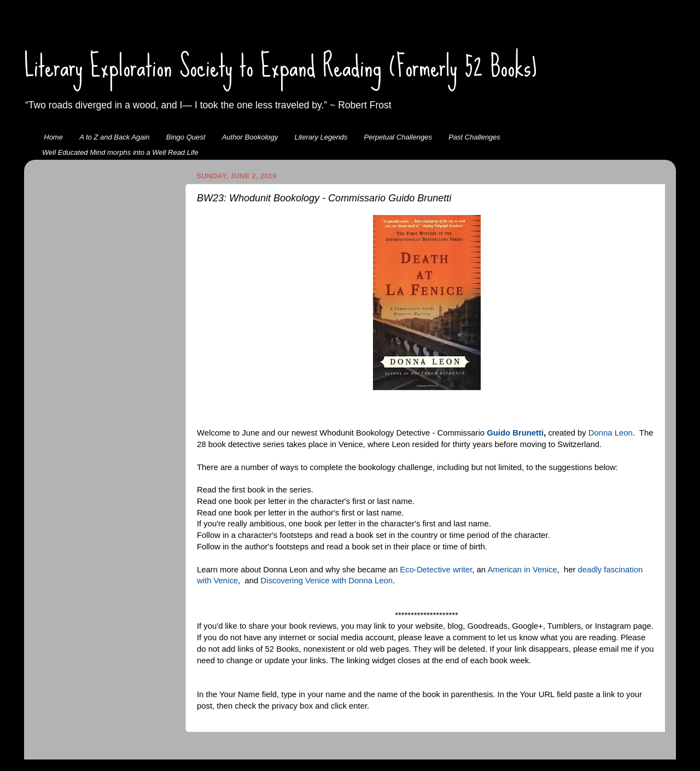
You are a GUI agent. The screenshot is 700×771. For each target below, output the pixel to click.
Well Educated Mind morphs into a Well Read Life (120, 152)
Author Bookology (250, 137)
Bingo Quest (186, 137)
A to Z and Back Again (114, 137)
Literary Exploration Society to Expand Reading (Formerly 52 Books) (281, 66)
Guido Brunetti (515, 433)
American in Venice (522, 570)
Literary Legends (321, 137)
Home (53, 137)
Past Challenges (474, 137)
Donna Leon (611, 433)
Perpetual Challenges (398, 137)
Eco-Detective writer (436, 570)
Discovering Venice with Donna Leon (326, 581)
